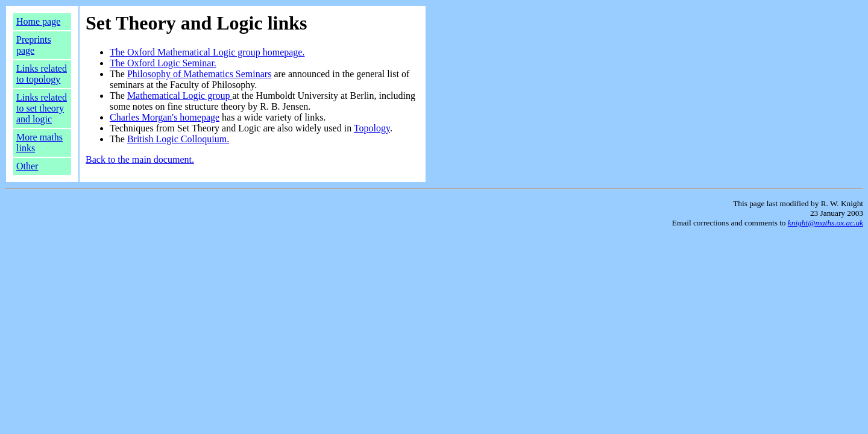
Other (27, 166)
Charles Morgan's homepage (165, 117)
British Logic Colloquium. (178, 139)
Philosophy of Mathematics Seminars (200, 74)
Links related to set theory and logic (42, 108)
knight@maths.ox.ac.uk (826, 223)
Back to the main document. (140, 159)
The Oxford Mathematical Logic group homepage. (207, 52)
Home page (38, 21)
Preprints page (34, 45)
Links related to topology (42, 74)
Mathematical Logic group (180, 96)
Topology (372, 128)
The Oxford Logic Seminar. (163, 63)
